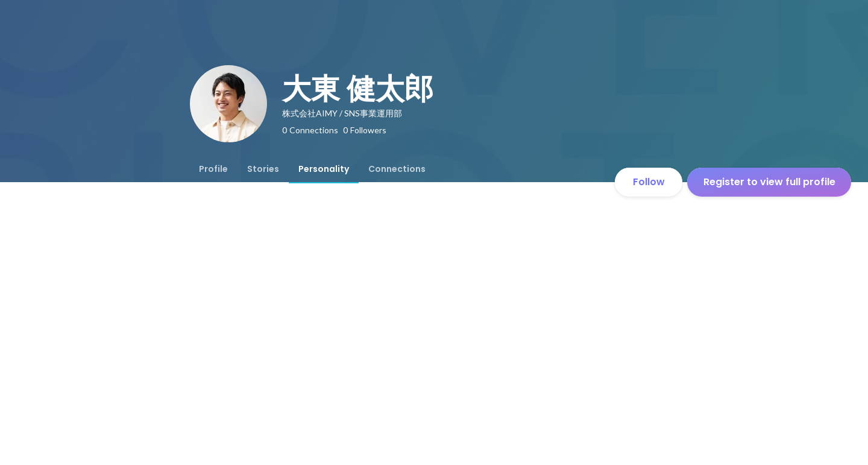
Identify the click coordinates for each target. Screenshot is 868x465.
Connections (397, 169)
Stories (263, 169)
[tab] (213, 169)
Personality (324, 169)
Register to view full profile (769, 182)
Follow (649, 182)
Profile (213, 169)
